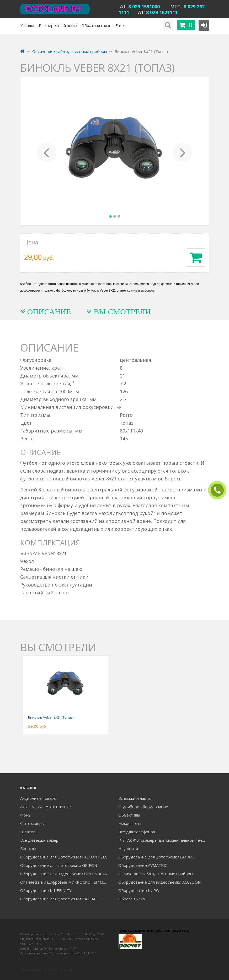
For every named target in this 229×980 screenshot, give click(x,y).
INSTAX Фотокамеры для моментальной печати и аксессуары (164, 840)
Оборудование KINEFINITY (46, 890)
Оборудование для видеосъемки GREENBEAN (64, 874)
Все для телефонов (137, 832)
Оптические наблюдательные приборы (156, 874)
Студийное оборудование (143, 807)
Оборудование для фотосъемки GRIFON (59, 865)
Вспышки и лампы (135, 798)
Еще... (121, 25)
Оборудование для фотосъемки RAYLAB (58, 899)
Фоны (26, 815)
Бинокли (28, 848)
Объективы (129, 815)
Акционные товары (38, 798)
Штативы (29, 832)
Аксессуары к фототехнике (46, 807)
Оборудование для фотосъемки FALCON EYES (64, 857)
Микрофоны (130, 823)
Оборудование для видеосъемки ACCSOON (159, 882)
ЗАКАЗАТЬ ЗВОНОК (219, 490)
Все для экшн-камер (39, 840)
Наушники (128, 848)
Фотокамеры (32, 823)
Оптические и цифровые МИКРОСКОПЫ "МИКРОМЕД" (65, 882)
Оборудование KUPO (139, 890)
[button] (47, 151)
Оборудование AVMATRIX (143, 865)
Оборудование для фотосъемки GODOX (156, 857)
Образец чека (132, 899)
